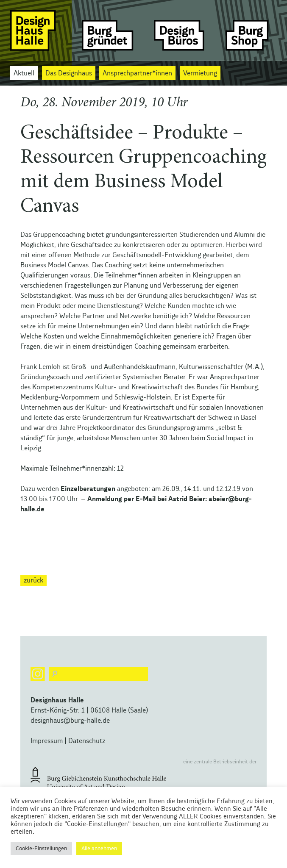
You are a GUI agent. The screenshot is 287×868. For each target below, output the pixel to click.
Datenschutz (87, 741)
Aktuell (24, 73)
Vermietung (200, 73)
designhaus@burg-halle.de (70, 721)
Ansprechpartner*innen (137, 73)
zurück (33, 580)
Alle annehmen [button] (99, 849)
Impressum (47, 741)
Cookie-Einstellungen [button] (41, 849)
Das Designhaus (69, 73)
